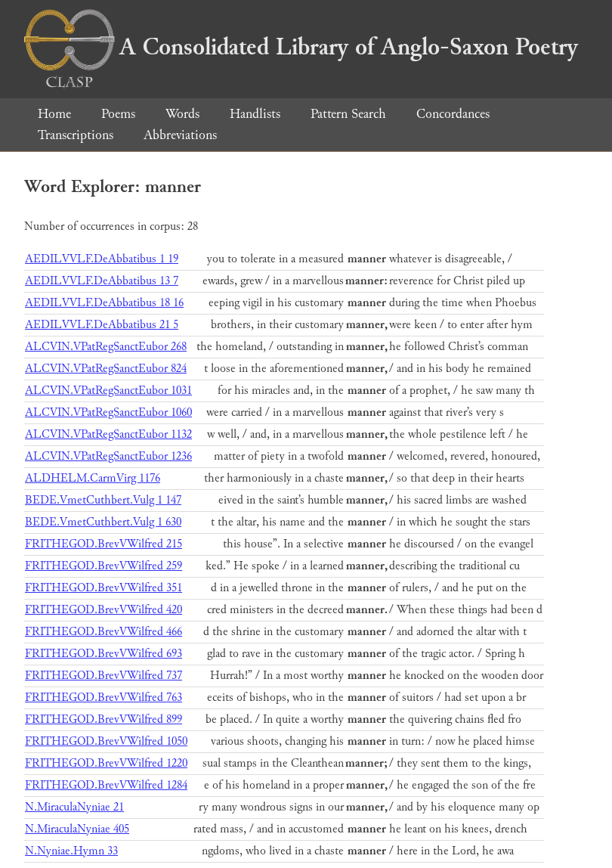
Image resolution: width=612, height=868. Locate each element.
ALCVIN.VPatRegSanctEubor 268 (106, 347)
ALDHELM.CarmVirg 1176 (93, 478)
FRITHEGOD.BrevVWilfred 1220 (106, 763)
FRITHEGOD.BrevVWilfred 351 (104, 588)
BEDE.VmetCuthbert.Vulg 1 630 (103, 522)
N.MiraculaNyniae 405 (77, 829)
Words (182, 114)
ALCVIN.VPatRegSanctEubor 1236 (108, 456)
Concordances (453, 114)
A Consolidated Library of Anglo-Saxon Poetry (301, 47)
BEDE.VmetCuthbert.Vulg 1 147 (103, 500)
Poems (118, 114)
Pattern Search (348, 114)
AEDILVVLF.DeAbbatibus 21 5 (102, 325)
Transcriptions (76, 135)
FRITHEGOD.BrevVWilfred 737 (104, 676)
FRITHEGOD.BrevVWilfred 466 (104, 632)
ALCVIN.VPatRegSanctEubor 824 (106, 369)
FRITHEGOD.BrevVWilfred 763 (104, 697)
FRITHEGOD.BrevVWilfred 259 (104, 566)
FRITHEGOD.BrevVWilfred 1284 (106, 785)
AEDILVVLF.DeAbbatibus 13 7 (102, 281)
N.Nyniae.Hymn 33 (71, 851)
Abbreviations (180, 135)
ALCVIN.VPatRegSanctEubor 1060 (108, 412)
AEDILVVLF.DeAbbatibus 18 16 (104, 303)
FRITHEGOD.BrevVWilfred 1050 (106, 741)
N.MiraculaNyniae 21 (74, 807)
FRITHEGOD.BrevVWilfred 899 (104, 719)
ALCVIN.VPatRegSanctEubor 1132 (108, 434)
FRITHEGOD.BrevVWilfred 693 (104, 654)
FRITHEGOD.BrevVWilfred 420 (104, 610)
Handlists (255, 114)
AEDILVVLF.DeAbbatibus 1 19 (102, 259)
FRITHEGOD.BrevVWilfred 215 (104, 544)
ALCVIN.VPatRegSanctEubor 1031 (108, 391)
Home (54, 114)
